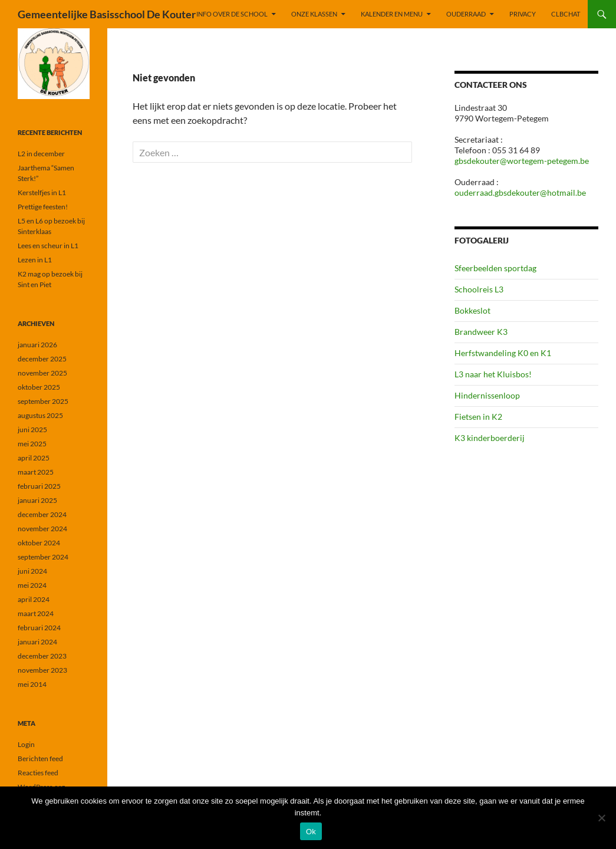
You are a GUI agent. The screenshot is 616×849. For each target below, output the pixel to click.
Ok (311, 832)
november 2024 (42, 529)
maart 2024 (36, 613)
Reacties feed (38, 773)
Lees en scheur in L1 (48, 246)
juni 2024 (32, 571)
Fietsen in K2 (478, 417)
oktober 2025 (39, 387)
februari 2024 (39, 628)
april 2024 (34, 599)
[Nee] (601, 818)
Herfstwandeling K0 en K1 (503, 353)
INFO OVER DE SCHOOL (232, 14)
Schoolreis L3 (479, 289)
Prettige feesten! (43, 207)
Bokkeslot (472, 310)
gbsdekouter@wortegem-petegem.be (522, 161)
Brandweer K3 (481, 332)
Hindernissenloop (487, 395)
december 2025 (42, 359)
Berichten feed (40, 758)
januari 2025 (37, 500)
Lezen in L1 (35, 260)
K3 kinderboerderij (490, 438)
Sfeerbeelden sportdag (495, 268)
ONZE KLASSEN (314, 14)
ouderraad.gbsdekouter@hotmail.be (520, 192)
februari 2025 (39, 486)
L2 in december (41, 154)
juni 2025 (32, 430)
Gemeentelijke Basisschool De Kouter (107, 14)
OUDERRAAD (466, 14)
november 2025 (42, 373)
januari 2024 (37, 642)
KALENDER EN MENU (392, 14)
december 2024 (42, 514)
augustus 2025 (40, 415)
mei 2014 (32, 684)
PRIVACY (523, 14)
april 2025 (34, 458)
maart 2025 (36, 472)
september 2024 (43, 557)
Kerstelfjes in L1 (42, 192)
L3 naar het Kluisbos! (493, 374)
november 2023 (42, 670)
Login (26, 744)
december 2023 (42, 656)
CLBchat (566, 14)
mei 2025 (32, 444)
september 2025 (43, 401)
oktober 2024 (39, 543)
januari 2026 (37, 345)
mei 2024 (32, 585)
